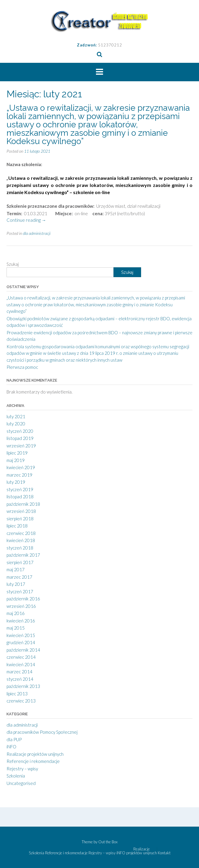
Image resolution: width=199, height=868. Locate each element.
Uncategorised (21, 783)
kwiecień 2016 (21, 621)
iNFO (11, 747)
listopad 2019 (20, 438)
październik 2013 (23, 686)
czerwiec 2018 (21, 533)
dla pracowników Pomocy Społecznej (42, 732)
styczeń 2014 (20, 679)
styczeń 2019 (20, 489)
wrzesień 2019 (21, 446)
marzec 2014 (19, 672)
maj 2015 (16, 628)
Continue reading (26, 220)
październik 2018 (23, 504)
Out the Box (108, 842)
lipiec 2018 (17, 526)
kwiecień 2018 (21, 540)
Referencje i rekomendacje (33, 761)
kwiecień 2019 (21, 467)
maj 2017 (16, 569)
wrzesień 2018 (21, 511)
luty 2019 (16, 482)
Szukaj (13, 264)
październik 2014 (23, 650)
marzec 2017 (19, 577)
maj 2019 (16, 460)
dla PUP (14, 739)
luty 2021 (16, 416)
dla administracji (37, 233)
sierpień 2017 (20, 562)
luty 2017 (16, 584)
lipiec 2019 (17, 453)
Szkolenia (16, 776)
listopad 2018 (20, 497)
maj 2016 (16, 613)
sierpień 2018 (20, 519)
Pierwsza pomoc (22, 367)
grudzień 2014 (21, 642)
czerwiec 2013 (21, 701)
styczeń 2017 (20, 591)
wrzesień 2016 (21, 606)
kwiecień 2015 (21, 635)
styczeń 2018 (20, 548)
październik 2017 (23, 555)
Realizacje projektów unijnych (35, 754)
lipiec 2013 (17, 694)
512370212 (110, 45)
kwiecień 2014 (21, 664)
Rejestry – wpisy (22, 769)
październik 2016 (23, 599)
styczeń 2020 (20, 431)
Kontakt (164, 853)
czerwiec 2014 (21, 657)
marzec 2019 (19, 475)
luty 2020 (16, 424)
